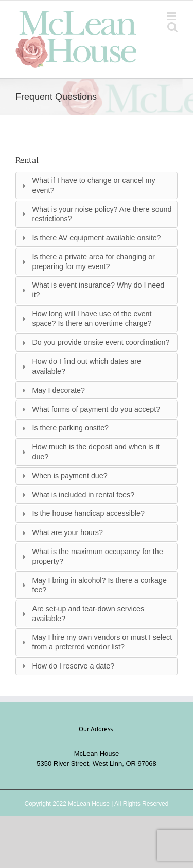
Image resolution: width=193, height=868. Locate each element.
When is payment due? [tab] (64, 476)
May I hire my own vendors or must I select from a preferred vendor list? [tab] (96, 642)
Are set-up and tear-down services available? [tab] (82, 614)
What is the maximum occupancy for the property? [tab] (91, 556)
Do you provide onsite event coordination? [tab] (94, 342)
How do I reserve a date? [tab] (67, 666)
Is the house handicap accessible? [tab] (82, 513)
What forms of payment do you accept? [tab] (90, 409)
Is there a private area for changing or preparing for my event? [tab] (87, 262)
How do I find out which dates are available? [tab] (80, 366)
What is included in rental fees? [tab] (77, 495)
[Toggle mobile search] (172, 27)
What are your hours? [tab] (61, 532)
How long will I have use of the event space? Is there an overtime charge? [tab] (85, 319)
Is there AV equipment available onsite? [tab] (90, 238)
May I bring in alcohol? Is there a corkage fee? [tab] (93, 585)
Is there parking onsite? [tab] (64, 428)
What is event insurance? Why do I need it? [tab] (92, 290)
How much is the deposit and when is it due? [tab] (89, 452)
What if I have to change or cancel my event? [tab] (87, 185)
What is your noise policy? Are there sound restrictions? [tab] (95, 214)
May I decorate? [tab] (52, 390)
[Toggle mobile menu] (172, 16)
